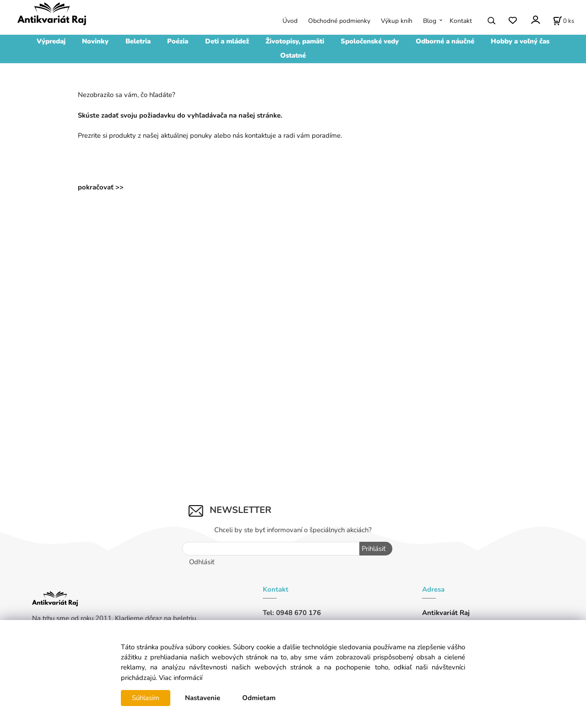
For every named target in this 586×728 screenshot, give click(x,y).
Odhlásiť (202, 562)
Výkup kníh (397, 21)
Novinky (95, 41)
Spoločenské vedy (370, 41)
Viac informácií (181, 678)
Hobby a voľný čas (520, 41)
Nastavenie (203, 698)
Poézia (178, 41)
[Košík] (564, 21)
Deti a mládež (227, 41)
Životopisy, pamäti (295, 41)
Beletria (138, 41)
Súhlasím (146, 698)
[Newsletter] (271, 549)
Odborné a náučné (445, 41)
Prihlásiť (374, 549)
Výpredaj (51, 41)
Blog (430, 21)
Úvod (290, 21)
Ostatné (293, 55)
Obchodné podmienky (339, 21)
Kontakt (461, 21)
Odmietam (259, 698)
